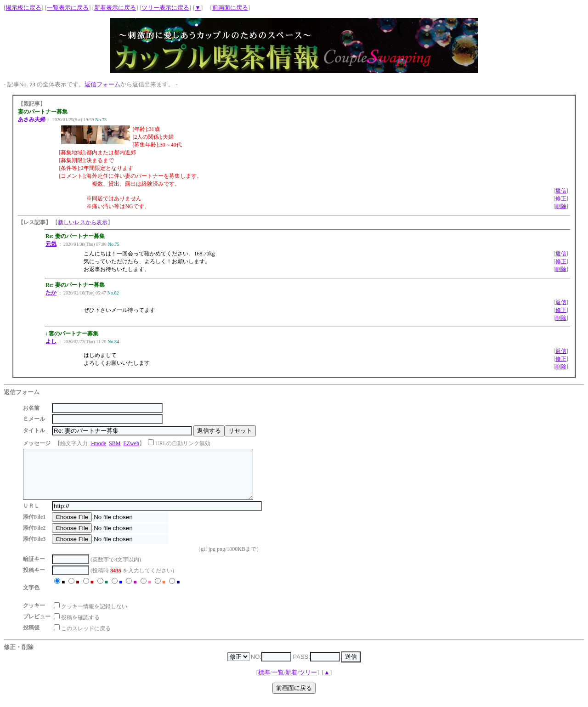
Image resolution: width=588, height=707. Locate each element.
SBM (115, 443)
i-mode (98, 443)
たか (51, 293)
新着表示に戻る (115, 8)
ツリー (308, 682)
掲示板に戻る (23, 8)
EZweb (131, 443)
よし (51, 341)
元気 (51, 244)
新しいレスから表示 (83, 222)
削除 (561, 206)
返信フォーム (102, 84)
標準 (264, 682)
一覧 (278, 682)
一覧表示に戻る (68, 8)
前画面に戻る (230, 8)
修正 (561, 198)
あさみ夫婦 (32, 119)
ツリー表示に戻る (165, 8)
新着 (291, 682)
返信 (561, 191)
